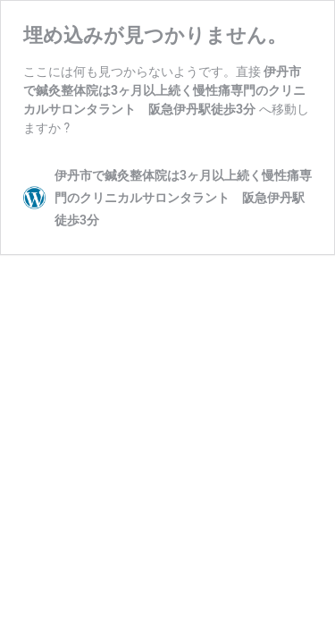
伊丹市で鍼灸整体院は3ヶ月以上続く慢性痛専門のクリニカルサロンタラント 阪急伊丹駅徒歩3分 (164, 90)
